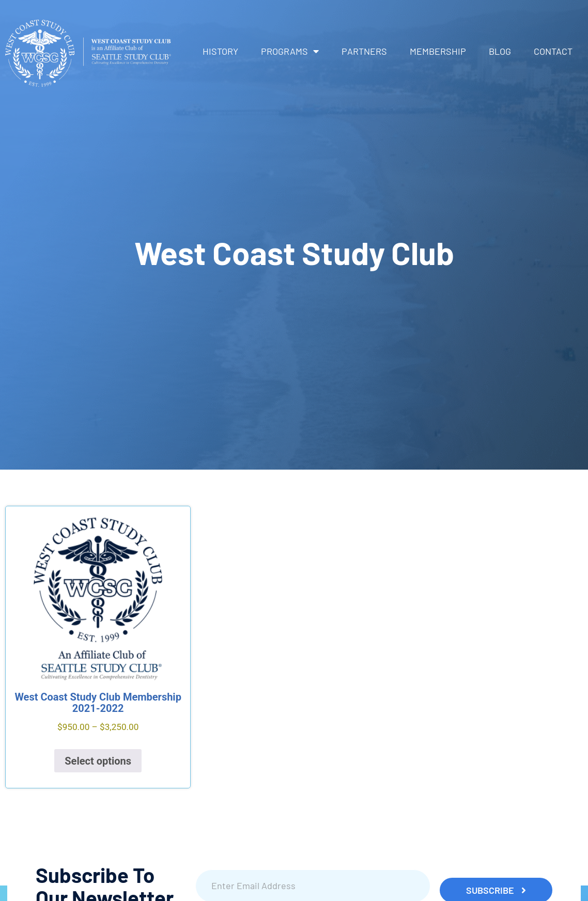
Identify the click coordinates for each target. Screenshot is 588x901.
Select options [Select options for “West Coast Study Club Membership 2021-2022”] (98, 761)
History (220, 51)
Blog (500, 51)
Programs (290, 51)
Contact (553, 51)
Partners (364, 51)
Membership (438, 51)
